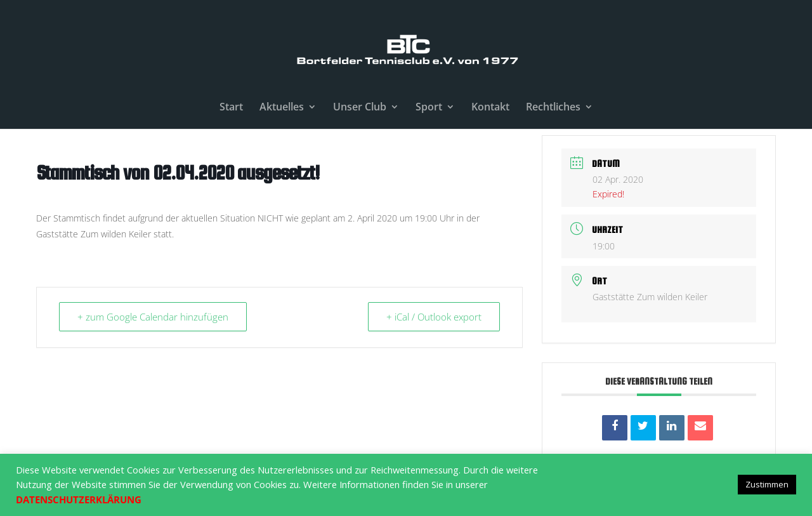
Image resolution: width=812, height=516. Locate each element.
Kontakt (490, 108)
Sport (429, 108)
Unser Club (360, 108)
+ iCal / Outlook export (434, 317)
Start (231, 108)
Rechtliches (553, 108)
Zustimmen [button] (767, 484)
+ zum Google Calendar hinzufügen (153, 317)
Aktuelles (282, 108)
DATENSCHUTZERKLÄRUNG (79, 499)
